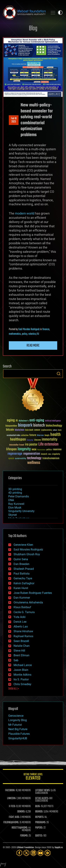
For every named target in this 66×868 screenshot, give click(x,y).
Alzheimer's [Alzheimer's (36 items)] (24, 421)
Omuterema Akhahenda (28, 602)
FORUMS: (24, 836)
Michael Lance (23, 665)
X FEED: (12, 806)
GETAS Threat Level (33, 777)
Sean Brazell (21, 641)
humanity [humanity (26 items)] (30, 440)
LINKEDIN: (11, 798)
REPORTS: (40, 817)
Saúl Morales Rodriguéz (29, 329)
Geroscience (16, 716)
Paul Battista (22, 574)
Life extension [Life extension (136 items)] (48, 444)
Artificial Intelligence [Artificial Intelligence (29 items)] (53, 421)
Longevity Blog (18, 720)
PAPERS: (39, 828)
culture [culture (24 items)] (55, 430)
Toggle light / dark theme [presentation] (60, 13)
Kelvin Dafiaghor (24, 583)
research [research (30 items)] (44, 454)
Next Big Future (18, 729)
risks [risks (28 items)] (50, 454)
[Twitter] (26, 853)
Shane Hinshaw (23, 631)
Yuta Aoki (20, 617)
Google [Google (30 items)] (47, 436)
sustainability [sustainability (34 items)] (21, 459)
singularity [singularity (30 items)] (56, 454)
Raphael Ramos (23, 636)
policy (25, 334)
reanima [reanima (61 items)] (57, 449)
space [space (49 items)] (11, 458)
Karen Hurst (21, 588)
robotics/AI (34, 334)
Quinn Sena (21, 559)
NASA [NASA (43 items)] (34, 450)
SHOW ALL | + (14, 689)
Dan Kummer (22, 598)
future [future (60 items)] (33, 435)
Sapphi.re (59, 848)
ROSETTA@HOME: (20, 828)
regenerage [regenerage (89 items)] (15, 454)
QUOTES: (39, 836)
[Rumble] (48, 853)
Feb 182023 (14, 120)
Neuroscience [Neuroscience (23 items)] (41, 450)
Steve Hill (19, 651)
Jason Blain (21, 670)
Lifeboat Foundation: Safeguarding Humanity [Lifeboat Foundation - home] (24, 13)
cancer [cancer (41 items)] (37, 430)
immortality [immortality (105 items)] (50, 439)
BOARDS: (39, 812)
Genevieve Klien (23, 545)
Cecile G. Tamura (24, 612)
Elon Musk (15, 508)
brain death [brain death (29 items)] (29, 430)
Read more (33, 346)
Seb (16, 660)
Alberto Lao (21, 626)
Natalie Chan (22, 646)
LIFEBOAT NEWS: (43, 790)
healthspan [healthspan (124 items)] (18, 440)
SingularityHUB (18, 738)
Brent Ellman (21, 655)
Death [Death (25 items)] (60, 430)
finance (46, 329)
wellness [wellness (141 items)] (34, 463)
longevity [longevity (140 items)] (24, 449)
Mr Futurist (15, 725)
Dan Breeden (21, 564)
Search (59, 374)
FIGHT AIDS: (14, 817)
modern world (25, 213)
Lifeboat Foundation (25, 848)
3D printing (15, 489)
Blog (33, 29)
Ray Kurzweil (16, 504)
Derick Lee (20, 622)
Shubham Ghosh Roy (27, 554)
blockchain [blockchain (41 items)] (20, 430)
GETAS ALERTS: (42, 798)
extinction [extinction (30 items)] (25, 436)
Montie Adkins (22, 675)
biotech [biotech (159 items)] (39, 425)
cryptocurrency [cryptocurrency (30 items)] (46, 430)
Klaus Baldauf (22, 607)
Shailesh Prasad (24, 569)
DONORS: (21, 812)
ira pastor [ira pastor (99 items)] (31, 445)
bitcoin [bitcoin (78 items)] (10, 430)
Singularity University (21, 511)
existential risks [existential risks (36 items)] (13, 436)
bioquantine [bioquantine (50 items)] (11, 426)
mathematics (15, 334)
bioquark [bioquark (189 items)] (25, 425)
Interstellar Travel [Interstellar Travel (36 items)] (17, 445)
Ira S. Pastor (21, 679)
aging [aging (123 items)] (11, 420)
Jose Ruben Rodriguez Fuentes (33, 593)
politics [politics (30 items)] (49, 450)
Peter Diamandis (19, 496)
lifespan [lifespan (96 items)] (11, 449)
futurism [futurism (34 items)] (40, 436)
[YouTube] (40, 853)
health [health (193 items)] (56, 435)
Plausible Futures (19, 734)
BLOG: (38, 806)
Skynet (12, 515)
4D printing (15, 493)
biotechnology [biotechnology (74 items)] (54, 426)
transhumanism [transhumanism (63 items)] (51, 458)
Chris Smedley (22, 684)
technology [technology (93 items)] (34, 458)
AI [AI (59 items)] (17, 421)
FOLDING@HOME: (11, 823)
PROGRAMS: (41, 823)
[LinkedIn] (33, 853)
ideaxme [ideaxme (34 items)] (37, 440)
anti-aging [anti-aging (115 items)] (37, 420)
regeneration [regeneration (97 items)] (32, 454)
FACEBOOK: (10, 790)
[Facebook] (19, 853)
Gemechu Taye (23, 578)
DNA (11, 500)
